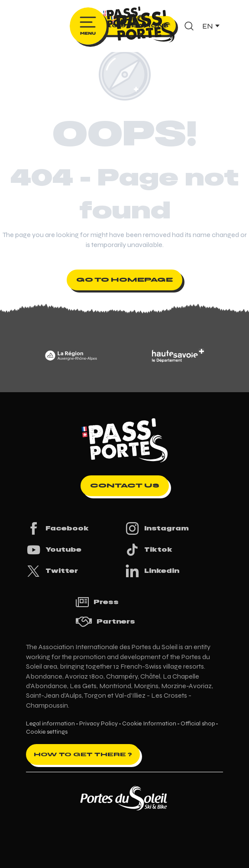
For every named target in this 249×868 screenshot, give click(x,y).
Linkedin (152, 571)
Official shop (198, 724)
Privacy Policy (99, 724)
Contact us (125, 486)
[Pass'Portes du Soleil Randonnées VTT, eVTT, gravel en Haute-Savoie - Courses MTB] (125, 19)
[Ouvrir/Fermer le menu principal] (88, 26)
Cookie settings (47, 732)
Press (97, 602)
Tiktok (149, 550)
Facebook (57, 528)
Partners (105, 622)
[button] (189, 26)
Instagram (157, 528)
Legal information (50, 724)
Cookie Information (149, 724)
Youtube (54, 550)
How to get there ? (83, 754)
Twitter (52, 571)
